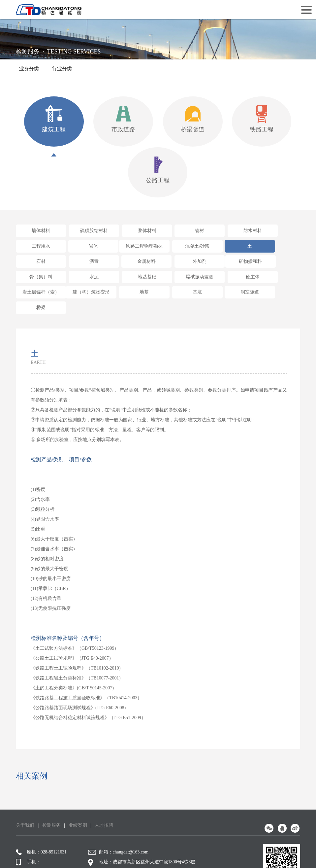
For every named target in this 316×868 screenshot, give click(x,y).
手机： (28, 830)
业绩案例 (78, 793)
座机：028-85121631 (42, 820)
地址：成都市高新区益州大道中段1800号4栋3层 (143, 830)
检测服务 (51, 793)
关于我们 (25, 793)
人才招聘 (104, 793)
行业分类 (62, 72)
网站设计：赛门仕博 (210, 854)
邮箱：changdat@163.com (120, 820)
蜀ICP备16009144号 (153, 854)
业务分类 (29, 69)
